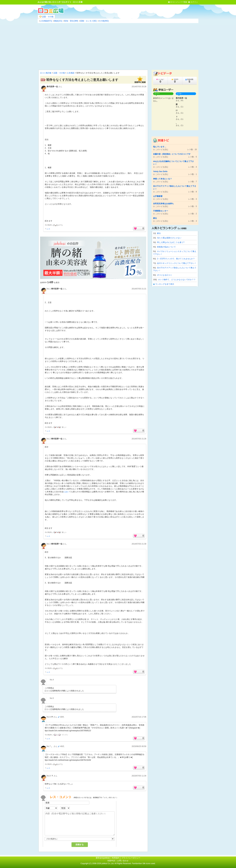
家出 (159, 233)
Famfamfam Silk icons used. (144, 863)
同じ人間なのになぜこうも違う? (171, 242)
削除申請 (111, 861)
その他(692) (104, 21)
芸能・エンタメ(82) (88, 21)
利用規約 (116, 858)
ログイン (194, 2)
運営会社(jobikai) (103, 858)
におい (66, 492)
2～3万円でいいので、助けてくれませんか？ (176, 259)
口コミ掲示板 (46, 73)
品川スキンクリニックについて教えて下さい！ (177, 263)
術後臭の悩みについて (166, 247)
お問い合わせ (123, 861)
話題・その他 (46, 17)
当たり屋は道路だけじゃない (169, 238)
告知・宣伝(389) (71, 21)
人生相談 (71, 73)
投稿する (80, 845)
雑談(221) (58, 21)
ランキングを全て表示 (165, 284)
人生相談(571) (46, 21)
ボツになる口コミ (165, 275)
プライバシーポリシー (131, 858)
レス (49, 229)
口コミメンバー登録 (179, 2)
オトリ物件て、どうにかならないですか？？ (177, 280)
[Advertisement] (118, 46)
